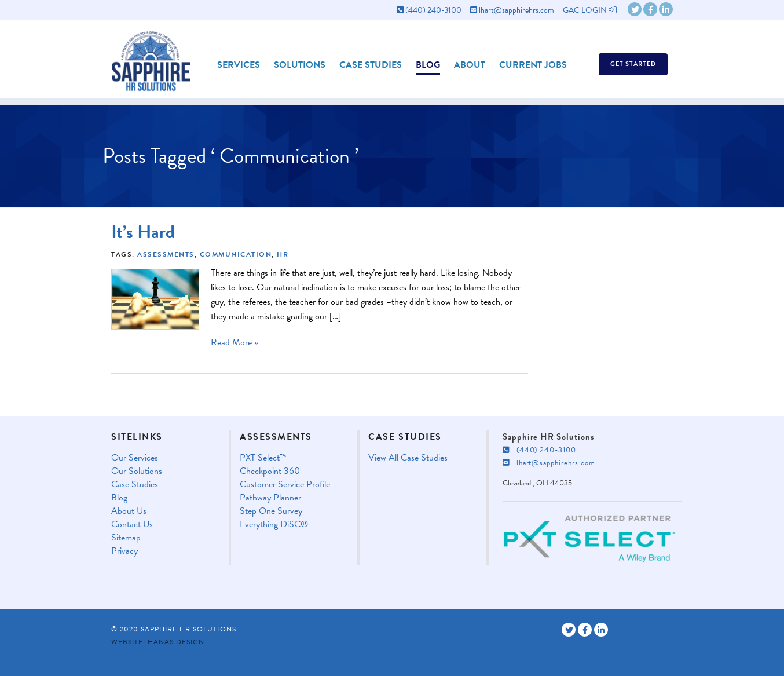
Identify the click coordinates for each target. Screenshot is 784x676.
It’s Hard (143, 232)
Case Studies (371, 65)
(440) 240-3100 (429, 10)
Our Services (135, 458)
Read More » (235, 342)
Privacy (124, 551)
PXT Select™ (263, 458)
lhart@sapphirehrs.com (512, 10)
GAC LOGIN (590, 10)
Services (239, 65)
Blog (428, 65)
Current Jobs (533, 65)
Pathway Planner (270, 498)
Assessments (166, 254)
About (470, 65)
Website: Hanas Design (158, 642)
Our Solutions (137, 471)
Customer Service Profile (285, 485)
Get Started (633, 64)
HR (283, 254)
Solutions (300, 65)
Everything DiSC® (274, 525)
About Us (129, 511)
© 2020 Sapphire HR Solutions (174, 629)
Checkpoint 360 (270, 471)
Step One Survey (271, 511)
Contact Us (132, 525)
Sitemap (126, 538)
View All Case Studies (408, 458)
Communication (236, 254)
